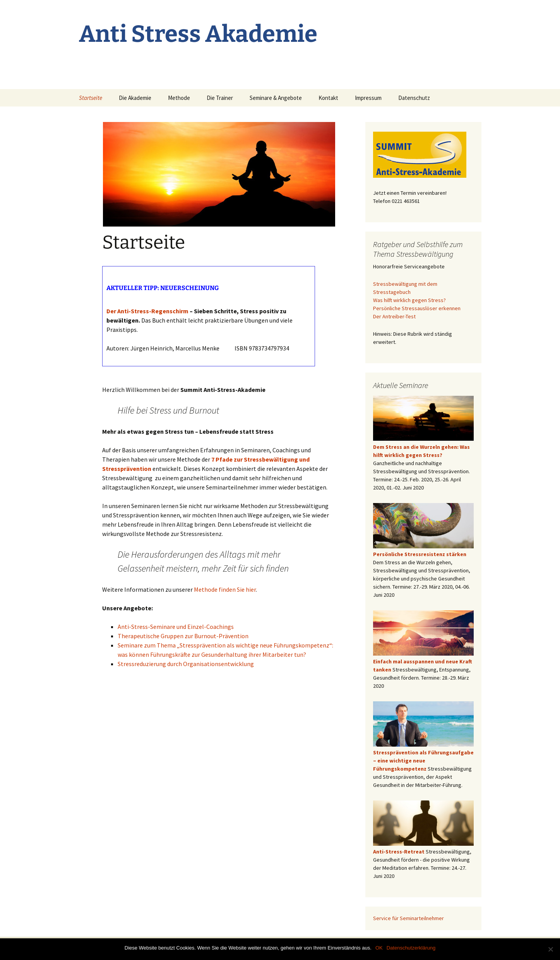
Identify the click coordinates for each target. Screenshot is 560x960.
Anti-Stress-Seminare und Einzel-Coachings (176, 627)
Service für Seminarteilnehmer (408, 918)
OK (379, 948)
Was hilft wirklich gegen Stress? (409, 300)
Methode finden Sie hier (225, 589)
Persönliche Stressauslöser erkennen (417, 308)
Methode (179, 98)
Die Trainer (220, 98)
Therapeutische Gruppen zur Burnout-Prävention (183, 636)
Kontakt (328, 98)
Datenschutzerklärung (411, 948)
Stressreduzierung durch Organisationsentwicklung (186, 664)
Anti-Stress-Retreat (399, 852)
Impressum (368, 98)
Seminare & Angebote (276, 98)
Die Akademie (135, 98)
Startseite (91, 98)
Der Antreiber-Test (394, 316)
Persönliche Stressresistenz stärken (420, 554)
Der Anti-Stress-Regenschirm (147, 311)
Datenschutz (414, 98)
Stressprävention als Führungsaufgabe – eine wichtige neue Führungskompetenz (423, 761)
